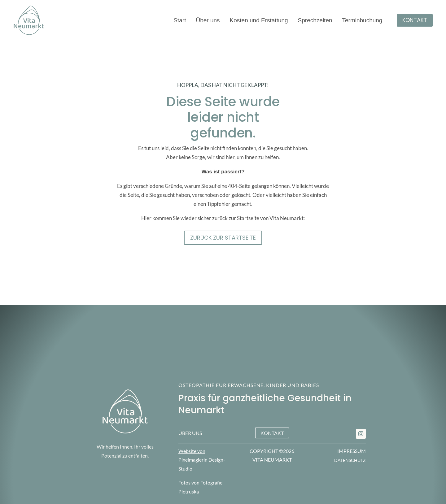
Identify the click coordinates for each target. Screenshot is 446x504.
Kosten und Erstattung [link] (259, 21)
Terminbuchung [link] (362, 21)
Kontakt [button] (415, 20)
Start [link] (180, 21)
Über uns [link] (208, 21)
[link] (361, 434)
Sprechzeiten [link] (315, 21)
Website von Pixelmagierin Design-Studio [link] (202, 460)
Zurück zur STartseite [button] (223, 238)
